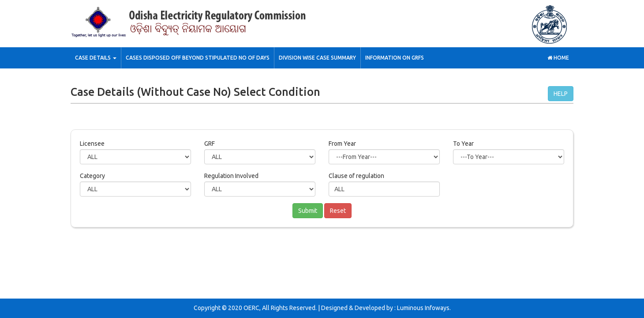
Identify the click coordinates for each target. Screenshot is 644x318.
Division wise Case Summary (317, 58)
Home (558, 58)
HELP (561, 94)
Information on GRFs (395, 58)
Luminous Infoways (423, 308)
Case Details (96, 58)
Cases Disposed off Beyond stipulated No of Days (198, 58)
